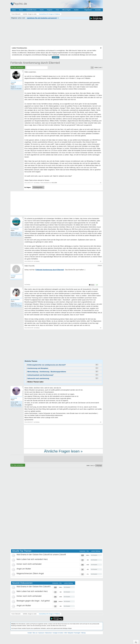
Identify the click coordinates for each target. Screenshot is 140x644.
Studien (76, 10)
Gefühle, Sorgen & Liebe (30, 614)
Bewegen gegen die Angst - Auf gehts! (33, 601)
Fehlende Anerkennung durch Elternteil (35, 63)
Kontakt (30, 633)
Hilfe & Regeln (66, 10)
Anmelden (98, 10)
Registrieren (88, 10)
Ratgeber (50, 10)
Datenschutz (48, 633)
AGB (65, 633)
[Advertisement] (63, 436)
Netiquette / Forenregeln (74, 633)
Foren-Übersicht (16, 614)
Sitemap (83, 633)
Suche (42, 10)
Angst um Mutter (24, 569)
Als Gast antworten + (18, 67)
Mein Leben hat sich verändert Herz (32, 559)
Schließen (56, 57)
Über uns (35, 633)
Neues (21, 10)
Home (14, 10)
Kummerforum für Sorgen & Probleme (49, 614)
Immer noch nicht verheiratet (29, 564)
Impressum (41, 633)
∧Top (136, 642)
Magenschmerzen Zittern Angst (30, 573)
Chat (57, 10)
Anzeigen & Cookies (58, 633)
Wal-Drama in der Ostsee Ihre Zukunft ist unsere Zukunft (41, 555)
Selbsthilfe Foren (31, 10)
